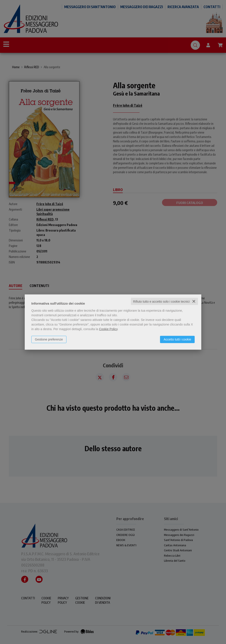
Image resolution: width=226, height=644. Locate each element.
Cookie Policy (108, 329)
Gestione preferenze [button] (49, 339)
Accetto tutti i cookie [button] (177, 339)
